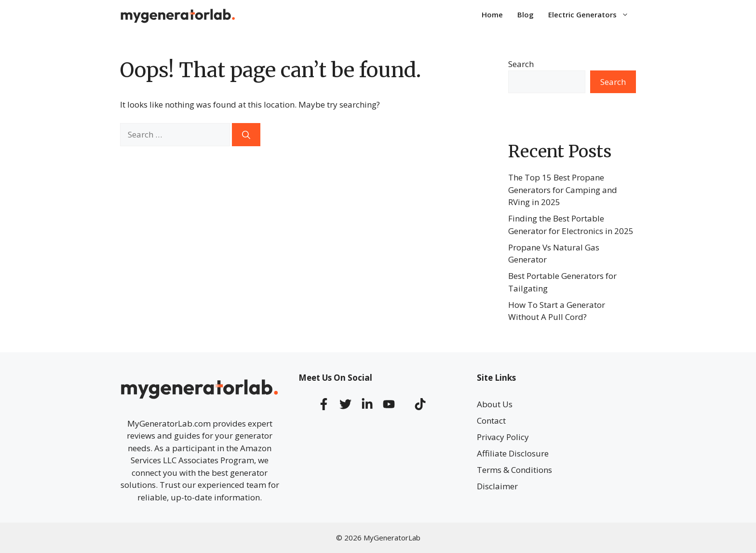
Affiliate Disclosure (513, 453)
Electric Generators (592, 14)
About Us (495, 404)
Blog (526, 14)
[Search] (246, 135)
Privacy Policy (503, 437)
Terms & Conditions (514, 470)
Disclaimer (497, 486)
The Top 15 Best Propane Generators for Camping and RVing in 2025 (563, 190)
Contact (491, 421)
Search (521, 64)
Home (492, 14)
